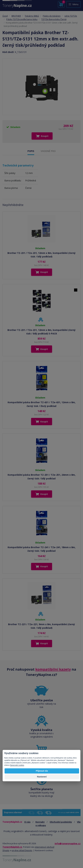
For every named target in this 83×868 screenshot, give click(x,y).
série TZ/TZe (71, 16)
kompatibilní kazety (53, 669)
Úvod (5, 16)
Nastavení (42, 777)
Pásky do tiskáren (52, 16)
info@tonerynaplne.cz (68, 843)
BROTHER (16, 16)
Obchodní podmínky (61, 822)
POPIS (31, 151)
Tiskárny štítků (32, 16)
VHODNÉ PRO (48, 151)
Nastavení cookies (44, 850)
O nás (27, 822)
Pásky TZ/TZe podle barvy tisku (22, 19)
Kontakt (40, 822)
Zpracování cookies (17, 765)
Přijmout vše (42, 771)
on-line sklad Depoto (22, 850)
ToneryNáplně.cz (12, 847)
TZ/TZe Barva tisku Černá (54, 19)
